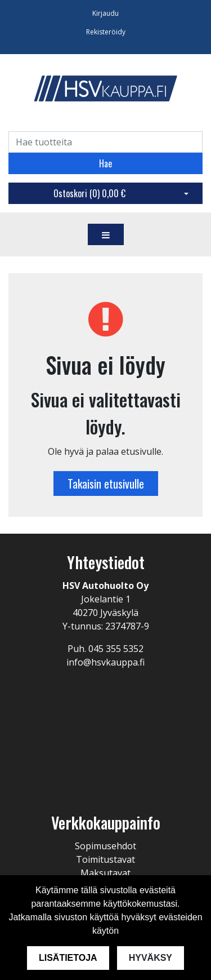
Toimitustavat (105, 859)
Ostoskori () (89, 193)
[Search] (105, 142)
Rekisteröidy (106, 32)
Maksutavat (105, 873)
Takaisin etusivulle (106, 484)
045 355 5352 (116, 649)
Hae (105, 163)
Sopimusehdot (105, 846)
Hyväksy (151, 958)
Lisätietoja (68, 958)
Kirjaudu (105, 13)
